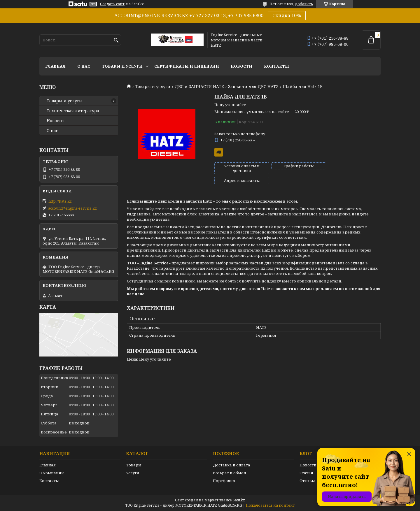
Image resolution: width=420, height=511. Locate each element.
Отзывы (307, 481)
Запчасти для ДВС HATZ (253, 87)
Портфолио (224, 481)
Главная (55, 66)
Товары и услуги (122, 66)
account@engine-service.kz (72, 208)
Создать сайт (112, 4)
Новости (242, 66)
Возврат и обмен (230, 473)
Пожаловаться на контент (270, 505)
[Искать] (116, 40)
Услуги (133, 473)
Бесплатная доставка (219, 152)
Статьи (306, 473)
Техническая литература (73, 111)
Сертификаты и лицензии (187, 66)
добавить (304, 4)
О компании (52, 473)
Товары (134, 465)
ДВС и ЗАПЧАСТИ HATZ (199, 87)
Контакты (276, 66)
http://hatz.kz (60, 201)
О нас (84, 66)
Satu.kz (239, 500)
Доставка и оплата (232, 465)
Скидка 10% (287, 15)
